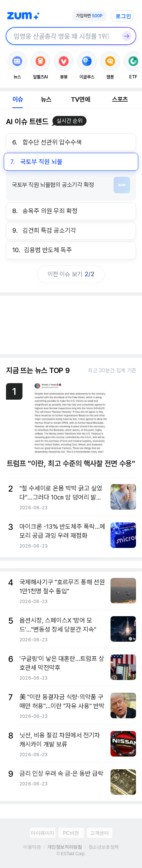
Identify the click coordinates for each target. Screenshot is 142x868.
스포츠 (120, 99)
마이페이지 (43, 833)
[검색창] (61, 36)
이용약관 (32, 847)
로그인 (123, 16)
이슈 (18, 99)
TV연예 (80, 99)
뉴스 (46, 99)
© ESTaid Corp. (71, 854)
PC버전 (71, 833)
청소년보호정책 (104, 847)
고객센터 (99, 833)
